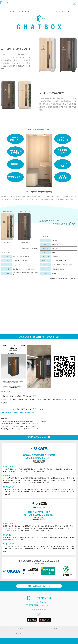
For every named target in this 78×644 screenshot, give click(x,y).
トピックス (59, 634)
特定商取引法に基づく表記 (39, 610)
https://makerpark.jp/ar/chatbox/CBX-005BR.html (19, 413)
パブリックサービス (19, 629)
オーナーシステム (59, 629)
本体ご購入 (19, 634)
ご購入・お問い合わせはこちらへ (39, 586)
